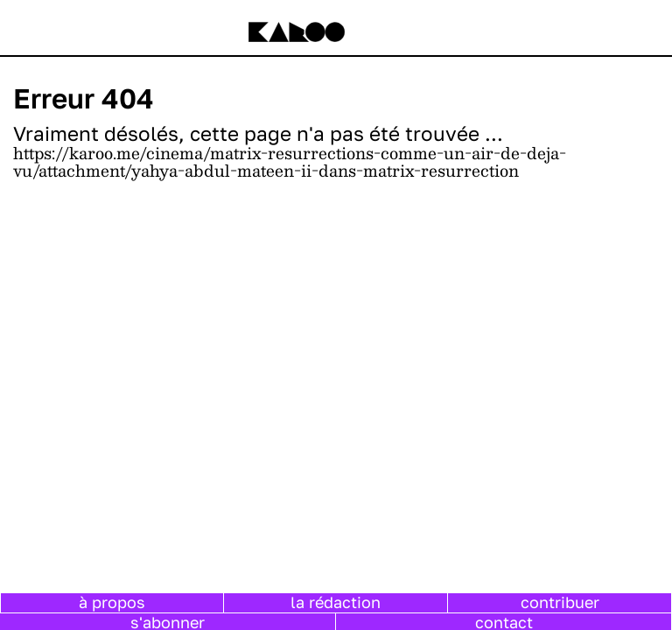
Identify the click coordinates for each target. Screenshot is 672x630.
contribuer (560, 602)
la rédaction (336, 602)
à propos (112, 602)
